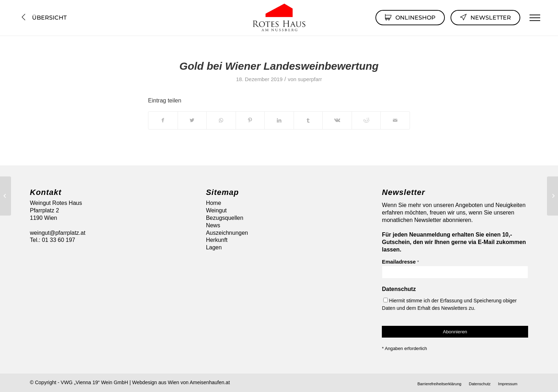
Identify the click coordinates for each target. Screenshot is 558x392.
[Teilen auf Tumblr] (308, 120)
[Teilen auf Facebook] (163, 120)
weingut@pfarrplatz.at (58, 233)
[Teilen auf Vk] (337, 120)
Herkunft (217, 240)
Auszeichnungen (227, 233)
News (213, 225)
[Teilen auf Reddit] (366, 120)
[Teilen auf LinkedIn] (279, 120)
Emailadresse (400, 262)
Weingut (216, 210)
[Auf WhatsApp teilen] (221, 120)
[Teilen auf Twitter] (192, 120)
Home (214, 203)
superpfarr (310, 79)
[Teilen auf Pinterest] (250, 120)
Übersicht (43, 18)
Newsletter (485, 17)
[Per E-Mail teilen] (395, 120)
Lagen (214, 247)
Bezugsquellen (225, 218)
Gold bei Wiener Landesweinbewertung (279, 66)
